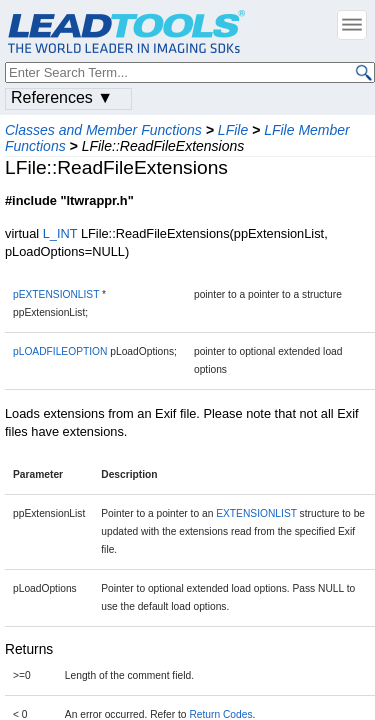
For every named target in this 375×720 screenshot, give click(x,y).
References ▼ (62, 97)
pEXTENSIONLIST (56, 294)
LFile (233, 130)
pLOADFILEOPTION (60, 351)
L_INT (60, 233)
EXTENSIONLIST (256, 513)
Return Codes (220, 714)
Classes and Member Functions (103, 130)
